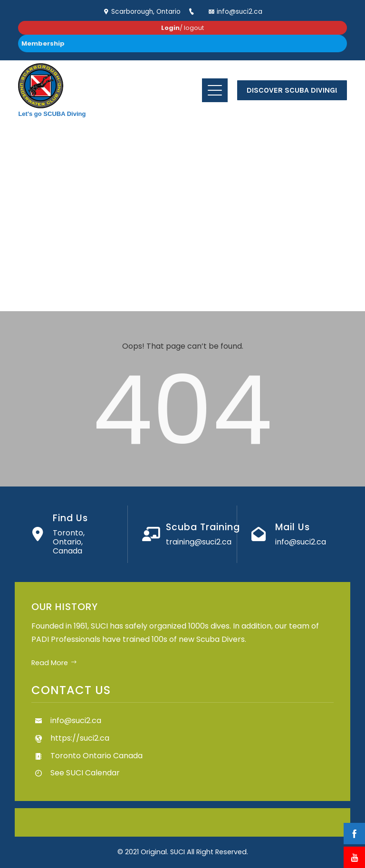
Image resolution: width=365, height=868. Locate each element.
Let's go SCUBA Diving (52, 114)
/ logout (182, 28)
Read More (54, 663)
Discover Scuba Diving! (292, 90)
